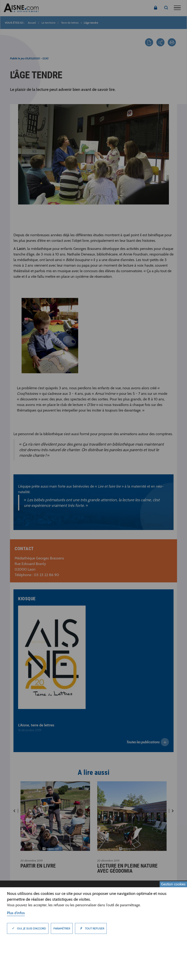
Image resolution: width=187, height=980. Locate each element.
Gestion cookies (173, 884)
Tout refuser (91, 928)
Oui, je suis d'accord (28, 928)
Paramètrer (62, 928)
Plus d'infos (16, 913)
